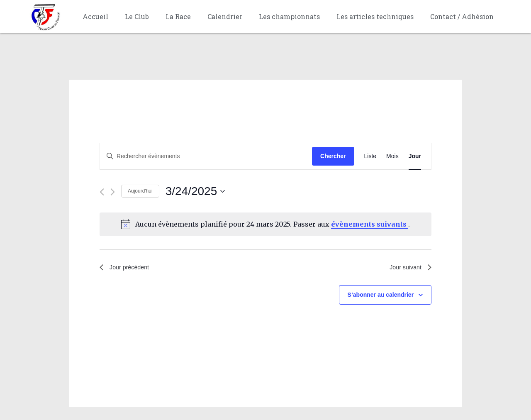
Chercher (333, 156)
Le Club (137, 16)
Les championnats (289, 16)
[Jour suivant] (113, 192)
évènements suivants (370, 224)
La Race (178, 16)
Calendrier (225, 16)
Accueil (95, 16)
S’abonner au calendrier (381, 296)
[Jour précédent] (102, 192)
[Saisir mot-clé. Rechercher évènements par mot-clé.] (206, 156)
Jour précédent (127, 268)
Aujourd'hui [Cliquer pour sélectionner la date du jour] (140, 191)
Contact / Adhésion (462, 16)
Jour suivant (409, 268)
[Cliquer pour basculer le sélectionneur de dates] (195, 191)
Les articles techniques (375, 16)
